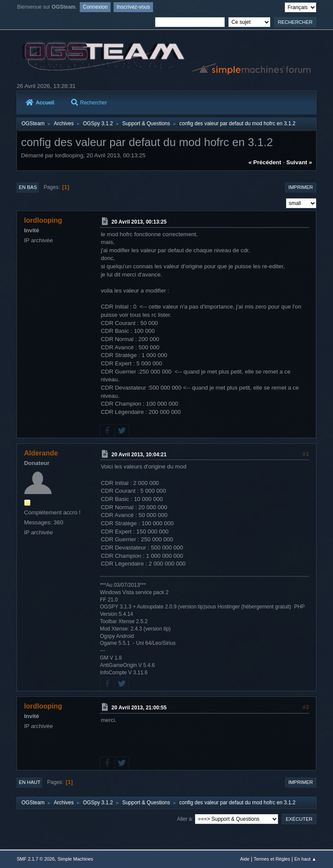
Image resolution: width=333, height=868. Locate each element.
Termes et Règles (272, 859)
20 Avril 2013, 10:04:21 (139, 454)
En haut (29, 782)
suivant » (299, 162)
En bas (28, 187)
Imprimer (301, 187)
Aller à (184, 819)
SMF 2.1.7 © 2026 (36, 859)
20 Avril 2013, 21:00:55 (139, 708)
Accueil (40, 103)
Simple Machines (75, 859)
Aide (245, 859)
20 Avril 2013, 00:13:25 (139, 222)
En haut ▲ (305, 859)
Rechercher (89, 103)
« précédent (265, 162)
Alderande (41, 453)
